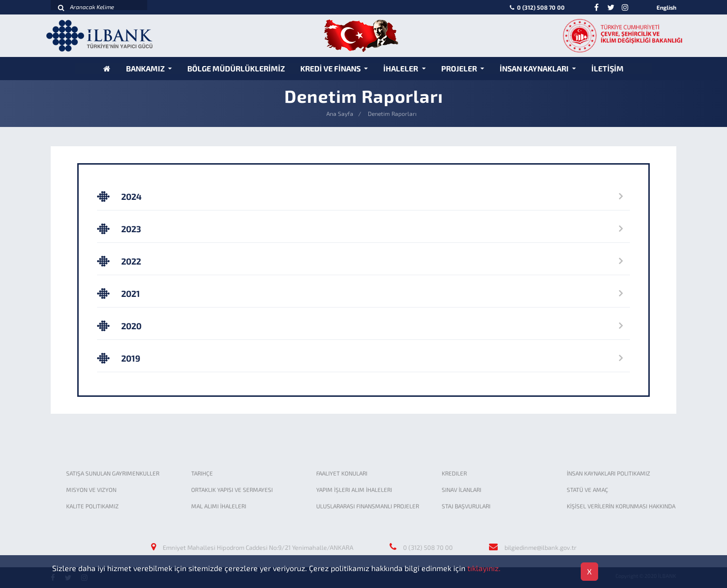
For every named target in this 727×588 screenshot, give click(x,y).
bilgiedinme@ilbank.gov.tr (540, 547)
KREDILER (454, 473)
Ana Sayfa (340, 113)
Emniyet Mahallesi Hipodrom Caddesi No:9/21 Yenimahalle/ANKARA (258, 547)
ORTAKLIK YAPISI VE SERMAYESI (232, 490)
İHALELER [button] (401, 68)
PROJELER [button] (460, 68)
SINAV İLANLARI (461, 490)
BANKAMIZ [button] (146, 68)
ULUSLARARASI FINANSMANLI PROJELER (368, 506)
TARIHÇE (202, 473)
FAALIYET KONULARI (342, 473)
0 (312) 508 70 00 (537, 7)
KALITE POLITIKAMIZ (92, 506)
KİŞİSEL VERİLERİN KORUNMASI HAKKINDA (621, 506)
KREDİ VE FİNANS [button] (331, 68)
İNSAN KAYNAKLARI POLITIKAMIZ (608, 473)
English (666, 7)
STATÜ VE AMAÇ (587, 490)
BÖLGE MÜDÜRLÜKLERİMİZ (236, 68)
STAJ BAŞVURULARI (466, 506)
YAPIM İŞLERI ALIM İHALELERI (354, 490)
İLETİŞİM (608, 68)
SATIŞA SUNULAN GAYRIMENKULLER (113, 473)
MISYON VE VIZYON (91, 490)
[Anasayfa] (107, 68)
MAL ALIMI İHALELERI (219, 506)
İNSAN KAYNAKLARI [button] (535, 68)
